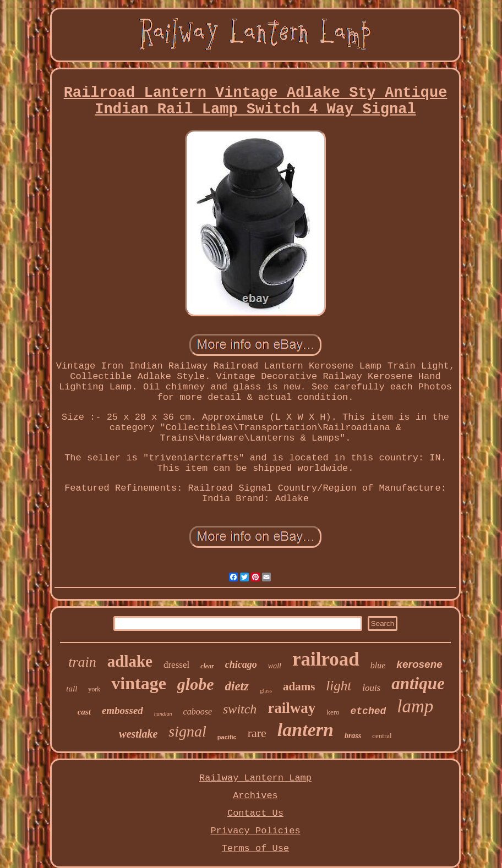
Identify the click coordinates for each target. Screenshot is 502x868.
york (94, 689)
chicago (241, 664)
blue (378, 665)
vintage (139, 683)
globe (196, 684)
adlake (130, 661)
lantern (305, 730)
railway (291, 708)
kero (333, 712)
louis (371, 688)
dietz (237, 686)
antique (418, 683)
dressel (176, 665)
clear (207, 666)
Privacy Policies (255, 831)
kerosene (419, 664)
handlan (163, 714)
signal (187, 731)
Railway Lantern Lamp (255, 778)
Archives (255, 796)
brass (353, 736)
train (82, 662)
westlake (138, 734)
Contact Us (255, 813)
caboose (198, 712)
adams (299, 686)
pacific (227, 737)
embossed (122, 710)
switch (240, 709)
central (382, 736)
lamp (415, 706)
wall (275, 666)
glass (266, 690)
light (339, 686)
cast (84, 712)
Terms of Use (255, 848)
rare (257, 733)
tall (72, 689)
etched (368, 711)
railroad (326, 659)
